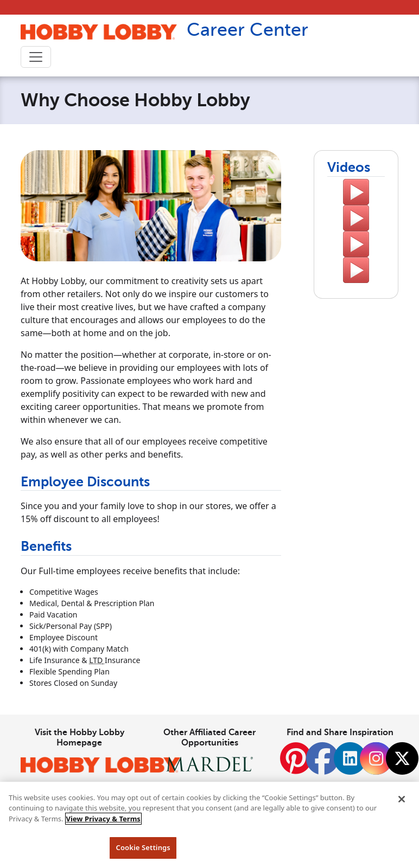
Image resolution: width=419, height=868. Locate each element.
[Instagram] (376, 758)
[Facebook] (322, 764)
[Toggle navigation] (36, 57)
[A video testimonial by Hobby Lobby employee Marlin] (356, 218)
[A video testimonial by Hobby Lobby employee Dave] (356, 270)
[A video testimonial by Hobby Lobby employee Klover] (356, 244)
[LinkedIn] (350, 758)
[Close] (402, 799)
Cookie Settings (143, 847)
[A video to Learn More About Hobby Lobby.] (356, 192)
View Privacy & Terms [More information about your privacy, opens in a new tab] (103, 819)
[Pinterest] (296, 764)
